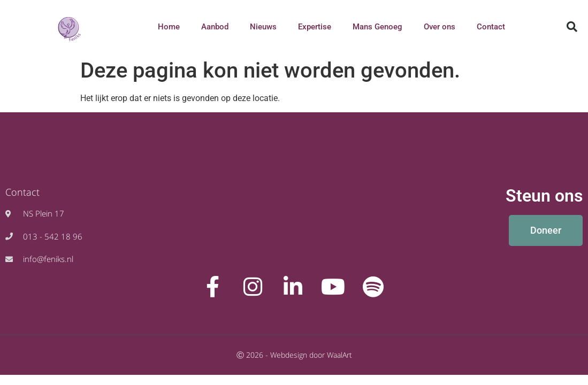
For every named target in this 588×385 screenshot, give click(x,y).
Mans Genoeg (377, 27)
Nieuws (263, 27)
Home (169, 27)
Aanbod (215, 27)
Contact (491, 27)
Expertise (315, 27)
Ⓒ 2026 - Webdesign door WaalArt (294, 355)
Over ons (440, 27)
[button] (572, 27)
